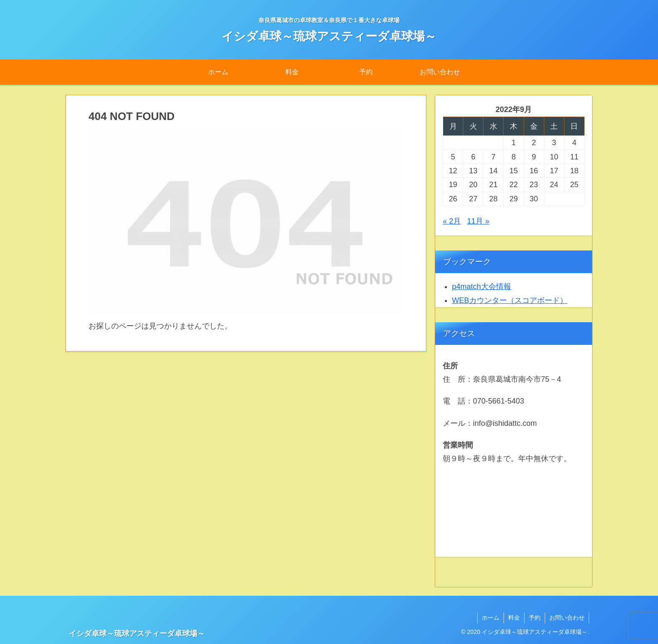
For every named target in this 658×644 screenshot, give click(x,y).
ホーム (491, 618)
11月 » (478, 221)
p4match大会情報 (482, 287)
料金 (514, 618)
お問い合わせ (567, 618)
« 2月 (452, 221)
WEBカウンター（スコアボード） (510, 300)
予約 (535, 618)
